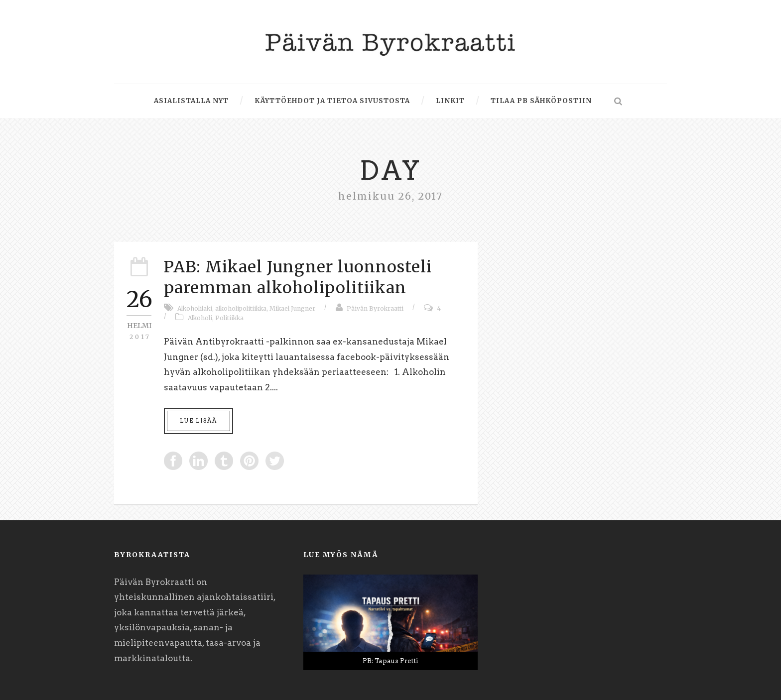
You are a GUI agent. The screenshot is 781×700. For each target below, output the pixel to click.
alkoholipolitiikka (241, 308)
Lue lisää (198, 421)
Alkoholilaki (195, 308)
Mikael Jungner (292, 308)
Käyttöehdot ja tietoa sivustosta (332, 101)
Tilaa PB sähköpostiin (541, 101)
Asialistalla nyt (191, 101)
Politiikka (229, 318)
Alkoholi (200, 318)
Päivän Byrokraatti (375, 308)
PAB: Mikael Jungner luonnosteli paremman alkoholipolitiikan (298, 277)
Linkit (450, 101)
